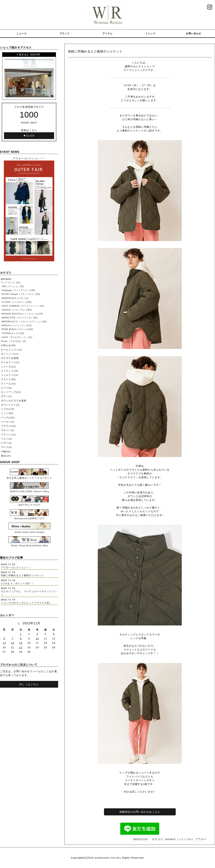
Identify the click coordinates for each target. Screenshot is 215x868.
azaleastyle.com (105, 858)
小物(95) (6, 452)
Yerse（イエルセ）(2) (13, 341)
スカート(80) (8, 379)
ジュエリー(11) (10, 375)
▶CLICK (29, 136)
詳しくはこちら (29, 684)
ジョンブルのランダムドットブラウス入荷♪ (26, 603)
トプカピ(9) (8, 409)
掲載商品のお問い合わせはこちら (140, 812)
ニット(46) (7, 413)
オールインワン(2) (11, 350)
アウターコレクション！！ (16, 568)
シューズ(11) (8, 367)
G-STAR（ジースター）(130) (17, 302)
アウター (201, 839)
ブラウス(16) (8, 426)
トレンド (151, 33)
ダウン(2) (6, 396)
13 (4, 643)
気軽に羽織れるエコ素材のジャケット (22, 575)
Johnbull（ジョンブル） (180, 839)
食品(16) (6, 456)
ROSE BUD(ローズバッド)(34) (17, 329)
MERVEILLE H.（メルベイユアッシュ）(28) (24, 322)
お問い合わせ (194, 33)
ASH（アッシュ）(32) (13, 286)
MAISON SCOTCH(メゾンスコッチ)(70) (22, 314)
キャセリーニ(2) (10, 362)
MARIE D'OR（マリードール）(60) (20, 318)
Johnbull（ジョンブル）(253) (17, 310)
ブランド (65, 33)
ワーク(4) (6, 447)
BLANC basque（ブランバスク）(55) (21, 294)
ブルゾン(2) (8, 430)
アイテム (108, 33)
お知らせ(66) (8, 345)
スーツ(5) (6, 388)
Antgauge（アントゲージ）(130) (18, 290)
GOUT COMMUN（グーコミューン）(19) (23, 306)
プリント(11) (8, 435)
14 (13, 643)
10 (37, 638)
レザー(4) (6, 443)
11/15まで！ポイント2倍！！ (18, 584)
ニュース (22, 33)
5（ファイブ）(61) (11, 283)
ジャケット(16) (10, 371)
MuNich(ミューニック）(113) (17, 325)
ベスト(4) (6, 439)
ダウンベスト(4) (10, 405)
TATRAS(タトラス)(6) (13, 333)
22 (21, 647)
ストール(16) (8, 384)
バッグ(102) (8, 418)
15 (21, 643)
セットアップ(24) (11, 392)
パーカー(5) (8, 422)
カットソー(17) (10, 354)
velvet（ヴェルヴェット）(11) (17, 337)
